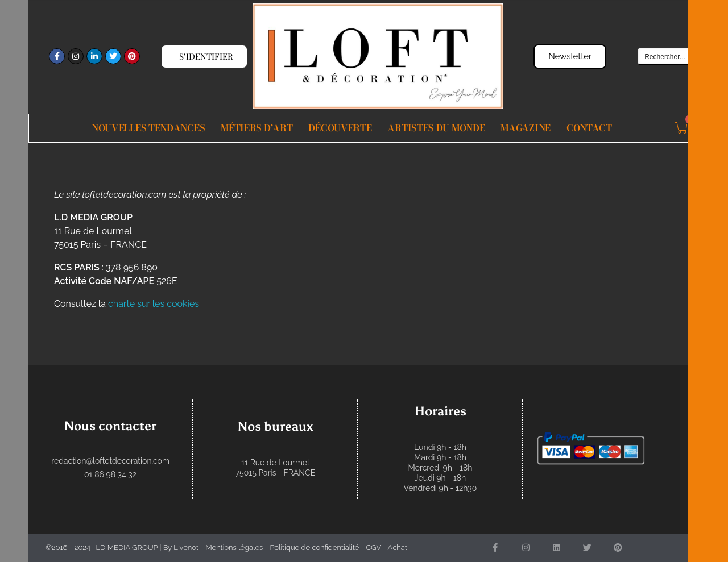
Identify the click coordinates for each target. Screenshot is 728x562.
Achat (398, 548)
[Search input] (685, 56)
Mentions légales (234, 548)
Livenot (186, 548)
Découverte (340, 128)
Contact (589, 128)
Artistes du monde (436, 128)
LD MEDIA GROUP (127, 548)
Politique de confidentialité (314, 548)
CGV (373, 548)
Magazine (526, 128)
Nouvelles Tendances (148, 128)
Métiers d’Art (257, 128)
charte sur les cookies (154, 304)
